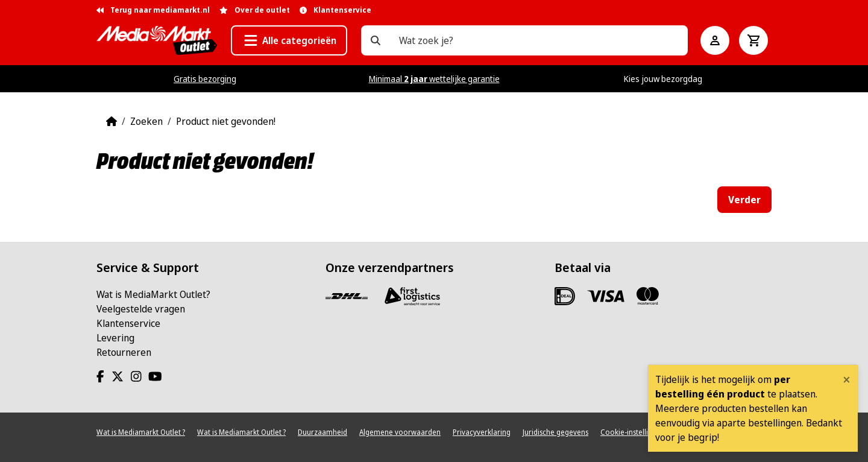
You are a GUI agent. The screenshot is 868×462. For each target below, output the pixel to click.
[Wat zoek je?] (376, 40)
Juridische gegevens (555, 432)
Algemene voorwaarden (400, 432)
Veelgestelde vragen (141, 309)
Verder (744, 200)
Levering (115, 338)
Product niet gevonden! (226, 121)
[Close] (847, 379)
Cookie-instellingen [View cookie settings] (633, 432)
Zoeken (146, 121)
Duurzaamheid (322, 432)
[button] (289, 40)
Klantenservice (128, 323)
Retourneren (124, 352)
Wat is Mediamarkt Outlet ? (141, 432)
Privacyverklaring (482, 432)
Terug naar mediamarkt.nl (153, 10)
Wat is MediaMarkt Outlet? (153, 294)
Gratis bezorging (205, 79)
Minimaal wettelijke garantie (434, 79)
